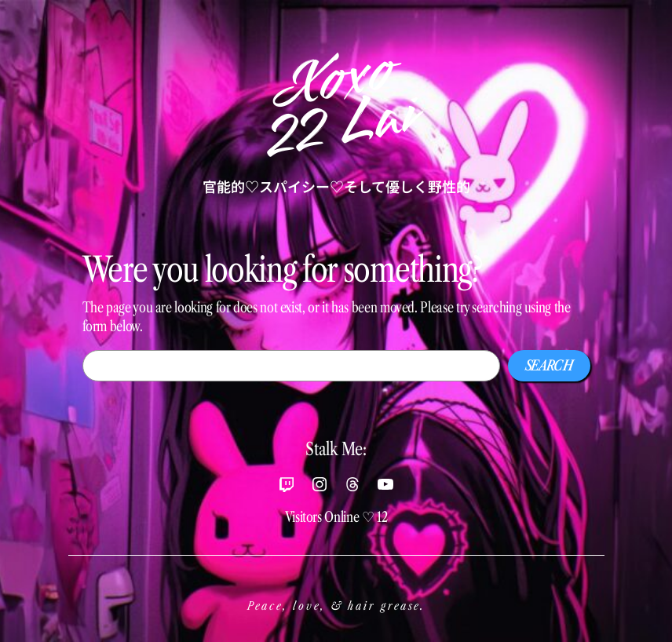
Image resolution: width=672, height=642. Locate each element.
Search (549, 366)
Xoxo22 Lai (340, 105)
